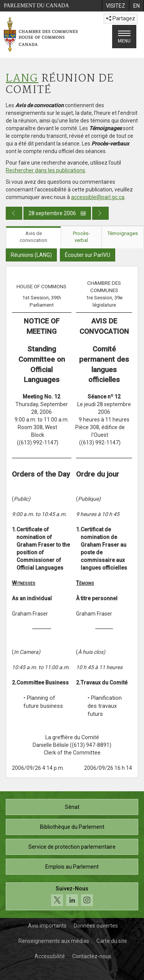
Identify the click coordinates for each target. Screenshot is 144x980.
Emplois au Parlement (72, 867)
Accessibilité (50, 956)
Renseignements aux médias (54, 941)
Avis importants (47, 926)
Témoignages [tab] (123, 233)
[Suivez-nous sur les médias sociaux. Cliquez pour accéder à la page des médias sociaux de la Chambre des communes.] (72, 896)
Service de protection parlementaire (72, 847)
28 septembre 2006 (57, 213)
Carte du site (112, 941)
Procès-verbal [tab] (81, 237)
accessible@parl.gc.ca (98, 197)
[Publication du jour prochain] (100, 213)
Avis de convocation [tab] (33, 237)
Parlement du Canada (36, 6)
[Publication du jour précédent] (14, 213)
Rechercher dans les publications (46, 170)
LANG (22, 79)
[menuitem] (115, 6)
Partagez (121, 18)
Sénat (72, 807)
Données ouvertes (96, 926)
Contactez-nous (92, 956)
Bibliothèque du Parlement (72, 827)
